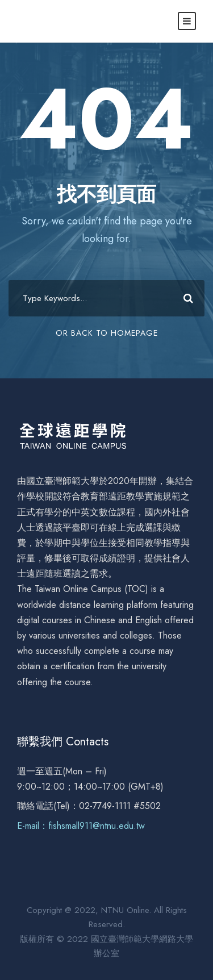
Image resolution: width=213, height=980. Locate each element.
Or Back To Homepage (107, 333)
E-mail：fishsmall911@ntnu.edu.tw (81, 826)
